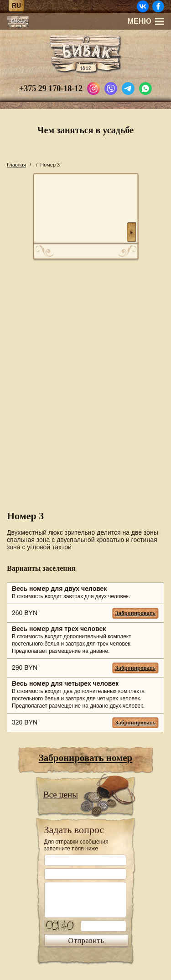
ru (16, 5)
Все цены (61, 795)
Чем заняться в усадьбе (85, 130)
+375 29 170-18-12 (51, 89)
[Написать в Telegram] (128, 88)
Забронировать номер (86, 758)
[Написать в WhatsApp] (145, 88)
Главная (16, 165)
